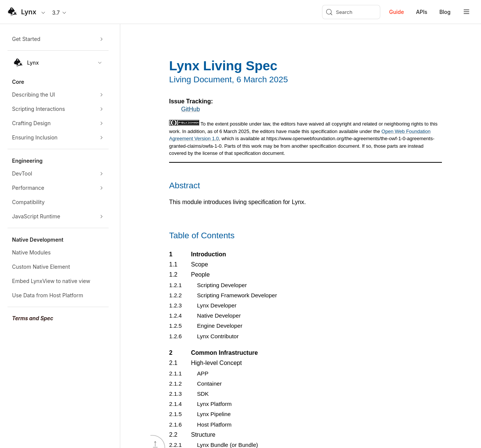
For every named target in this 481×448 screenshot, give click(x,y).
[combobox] (58, 63)
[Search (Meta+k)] (351, 12)
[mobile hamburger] (467, 12)
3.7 (60, 13)
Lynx (29, 12)
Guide (397, 12)
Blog (445, 12)
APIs (422, 12)
